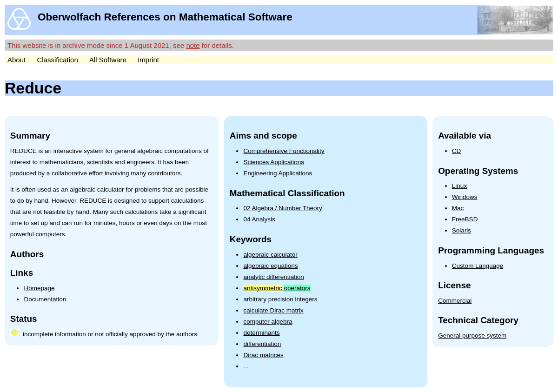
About (17, 60)
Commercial (455, 301)
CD (457, 151)
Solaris (462, 230)
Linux (459, 186)
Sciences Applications (274, 162)
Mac (458, 208)
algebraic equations (270, 266)
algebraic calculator (270, 255)
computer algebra (268, 322)
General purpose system (472, 336)
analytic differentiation (273, 277)
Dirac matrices (263, 355)
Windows (465, 197)
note (193, 45)
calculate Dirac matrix (273, 310)
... (246, 366)
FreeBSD (465, 219)
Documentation (45, 299)
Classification (57, 60)
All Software (108, 60)
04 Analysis (259, 219)
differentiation (262, 344)
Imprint (148, 60)
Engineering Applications (278, 173)
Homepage (39, 288)
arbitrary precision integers (280, 299)
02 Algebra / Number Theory (282, 208)
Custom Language (478, 266)
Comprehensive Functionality (284, 151)
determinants (261, 333)
